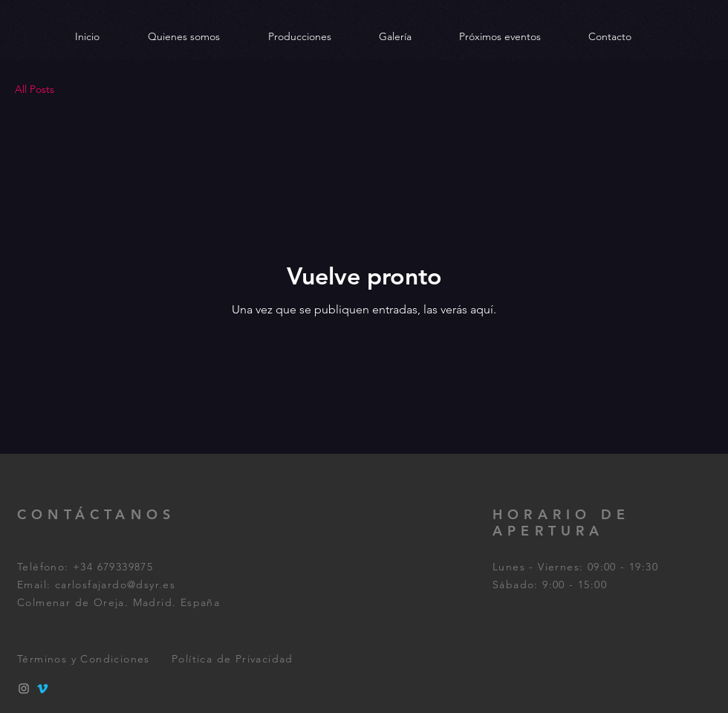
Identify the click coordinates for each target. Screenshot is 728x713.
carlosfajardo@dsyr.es (115, 585)
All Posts (35, 89)
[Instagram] (24, 688)
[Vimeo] (42, 688)
